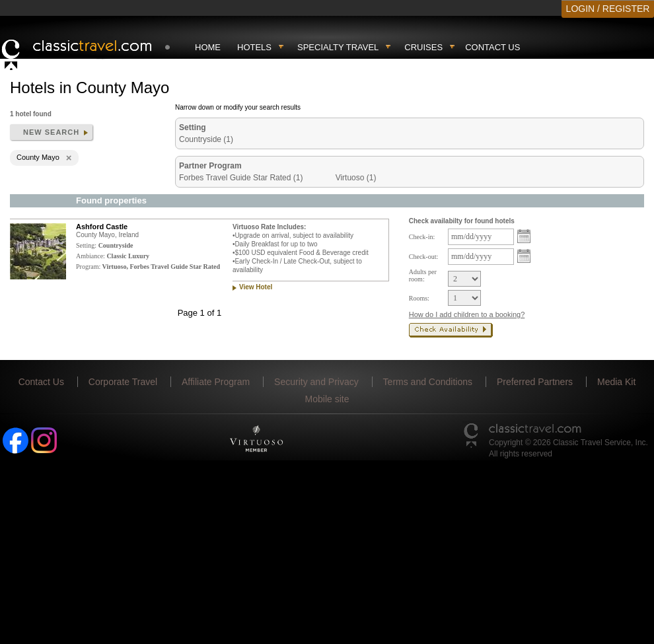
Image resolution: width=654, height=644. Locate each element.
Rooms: (419, 298)
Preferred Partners (535, 382)
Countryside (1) (206, 139)
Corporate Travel (123, 382)
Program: (88, 267)
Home (208, 47)
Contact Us (492, 47)
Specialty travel (338, 47)
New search (51, 132)
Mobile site (327, 399)
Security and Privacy (316, 382)
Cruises (423, 47)
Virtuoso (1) (356, 178)
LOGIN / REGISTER (608, 9)
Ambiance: (91, 256)
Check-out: (423, 257)
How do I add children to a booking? (467, 314)
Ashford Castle (102, 227)
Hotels (254, 47)
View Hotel (256, 287)
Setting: (86, 245)
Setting (193, 127)
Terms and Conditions (428, 382)
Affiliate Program (216, 382)
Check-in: (422, 237)
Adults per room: (423, 275)
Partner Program (210, 166)
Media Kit (616, 382)
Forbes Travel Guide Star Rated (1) (241, 178)
